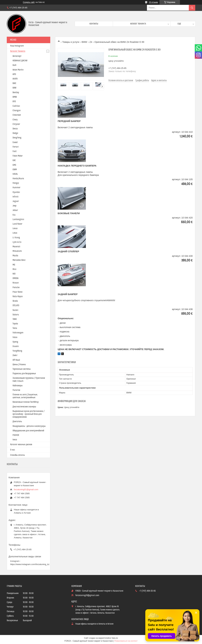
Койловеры (18, 386)
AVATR (15, 79)
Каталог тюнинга (138, 24)
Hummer (16, 188)
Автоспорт (17, 56)
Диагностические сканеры (24, 407)
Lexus (15, 228)
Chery (15, 120)
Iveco (15, 440)
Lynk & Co (17, 242)
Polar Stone (17, 292)
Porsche (16, 287)
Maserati (16, 247)
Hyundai (16, 192)
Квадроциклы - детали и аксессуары (29, 426)
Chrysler (16, 124)
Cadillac (16, 106)
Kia (14, 215)
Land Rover (17, 224)
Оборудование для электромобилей (28, 431)
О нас (13, 450)
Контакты (94, 24)
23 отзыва (153, 2)
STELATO (16, 306)
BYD (14, 102)
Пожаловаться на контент (126, 641)
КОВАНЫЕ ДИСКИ (20, 61)
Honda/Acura (18, 179)
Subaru (16, 315)
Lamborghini (18, 219)
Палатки (16, 390)
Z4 (91, 42)
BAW (14, 88)
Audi (14, 65)
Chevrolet (17, 115)
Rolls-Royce (18, 297)
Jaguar (16, 201)
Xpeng (15, 342)
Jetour (15, 210)
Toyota (15, 324)
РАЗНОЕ (16, 435)
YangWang (17, 351)
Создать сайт (29, 2)
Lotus (15, 233)
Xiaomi (16, 346)
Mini (14, 269)
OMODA (15, 278)
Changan (17, 111)
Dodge (15, 133)
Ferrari (16, 147)
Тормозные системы (22, 369)
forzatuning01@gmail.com (26, 489)
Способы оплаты (17, 455)
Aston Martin (18, 70)
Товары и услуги (71, 42)
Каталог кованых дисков (21, 445)
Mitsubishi (17, 251)
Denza (15, 129)
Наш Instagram (17, 46)
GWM (15, 170)
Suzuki (15, 310)
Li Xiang (16, 238)
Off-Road (16, 360)
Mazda (15, 256)
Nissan (16, 283)
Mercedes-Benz (19, 260)
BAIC (14, 83)
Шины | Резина (19, 365)
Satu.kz (115, 638)
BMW (84, 42)
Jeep (14, 206)
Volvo (15, 337)
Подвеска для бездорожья (24, 374)
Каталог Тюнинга (18, 51)
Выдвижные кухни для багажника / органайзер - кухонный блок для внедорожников (29, 414)
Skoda (15, 301)
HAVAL (15, 174)
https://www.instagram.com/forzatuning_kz (30, 564)
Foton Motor (18, 156)
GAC (14, 160)
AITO (14, 74)
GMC (14, 165)
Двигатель (17, 422)
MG (14, 265)
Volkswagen (18, 333)
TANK (15, 319)
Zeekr (15, 355)
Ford (14, 151)
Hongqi (16, 183)
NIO (14, 274)
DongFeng (17, 138)
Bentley (16, 93)
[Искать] (192, 8)
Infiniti (16, 197)
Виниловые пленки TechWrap (26, 402)
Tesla (15, 328)
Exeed (15, 142)
